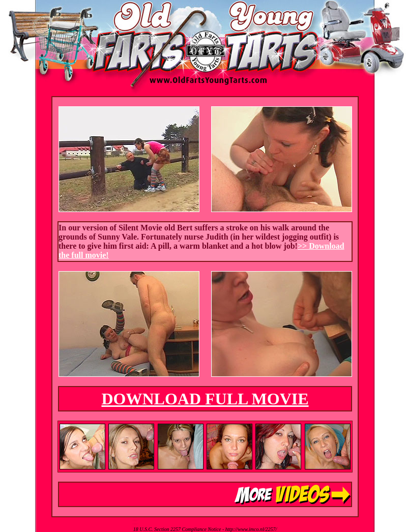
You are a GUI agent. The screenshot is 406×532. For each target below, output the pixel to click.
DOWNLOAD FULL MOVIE (205, 399)
